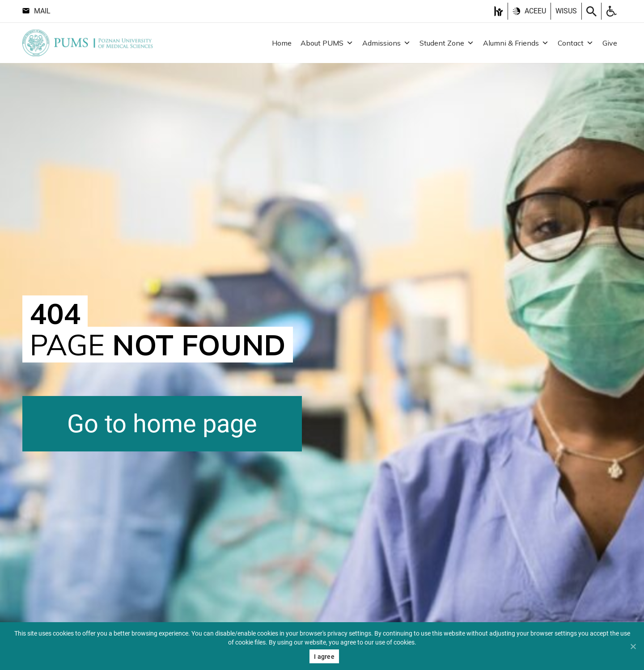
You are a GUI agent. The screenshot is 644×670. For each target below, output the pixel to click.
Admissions (386, 43)
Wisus (566, 11)
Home (282, 43)
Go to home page (162, 424)
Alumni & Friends (516, 43)
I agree (324, 657)
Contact (576, 43)
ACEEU (529, 11)
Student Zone (447, 43)
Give (610, 43)
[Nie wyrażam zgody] (633, 646)
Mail (36, 11)
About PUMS (327, 43)
